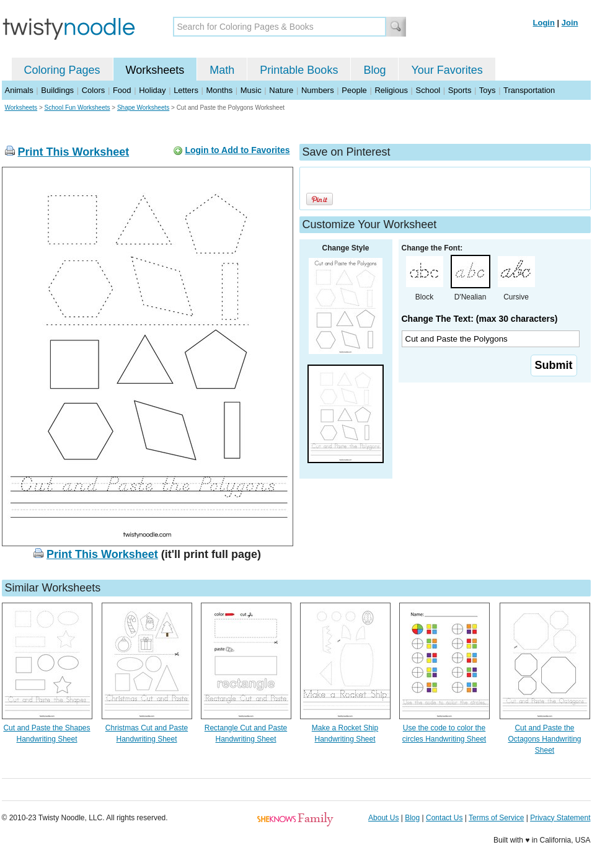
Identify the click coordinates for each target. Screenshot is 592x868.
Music (251, 90)
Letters (186, 90)
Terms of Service (496, 818)
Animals (19, 90)
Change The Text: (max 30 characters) (480, 319)
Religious (391, 90)
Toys (488, 90)
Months (220, 90)
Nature (281, 90)
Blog (374, 70)
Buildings (57, 90)
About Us (383, 818)
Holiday (152, 90)
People (354, 90)
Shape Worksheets (143, 108)
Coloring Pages (62, 70)
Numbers (318, 90)
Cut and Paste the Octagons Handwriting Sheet (544, 739)
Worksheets (155, 70)
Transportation (529, 90)
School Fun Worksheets (77, 108)
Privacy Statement (560, 818)
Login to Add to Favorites (237, 150)
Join (570, 23)
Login (544, 23)
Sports (460, 90)
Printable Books (299, 70)
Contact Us (444, 818)
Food (122, 90)
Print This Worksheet (74, 152)
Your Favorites (447, 70)
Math (222, 70)
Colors (94, 90)
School (428, 90)
